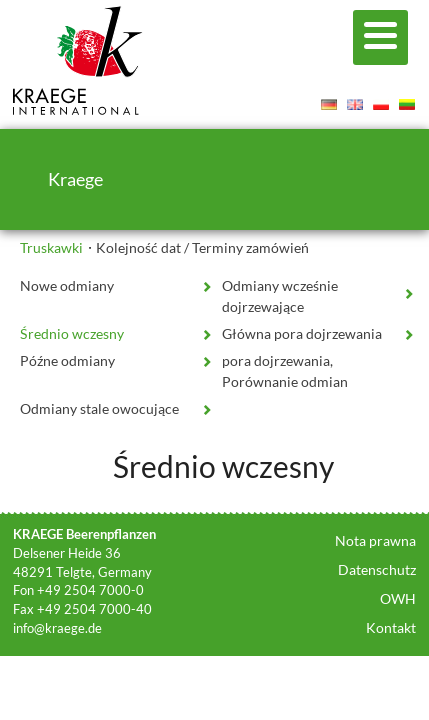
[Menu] (380, 37)
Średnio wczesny (72, 333)
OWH (398, 598)
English (355, 104)
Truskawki (51, 247)
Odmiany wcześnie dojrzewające (280, 296)
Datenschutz (377, 569)
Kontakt (391, 627)
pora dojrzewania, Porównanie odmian (285, 371)
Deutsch (329, 104)
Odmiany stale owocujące (99, 408)
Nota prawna (375, 540)
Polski (381, 104)
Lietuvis (407, 104)
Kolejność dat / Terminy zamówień (202, 247)
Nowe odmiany (67, 285)
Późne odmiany (67, 360)
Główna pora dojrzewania (302, 333)
